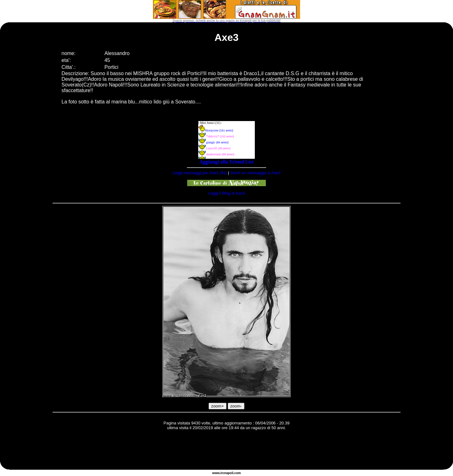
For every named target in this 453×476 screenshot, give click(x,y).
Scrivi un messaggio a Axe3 (255, 173)
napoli (229, 473)
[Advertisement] (226, 451)
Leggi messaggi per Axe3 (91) (200, 173)
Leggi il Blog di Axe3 (226, 193)
